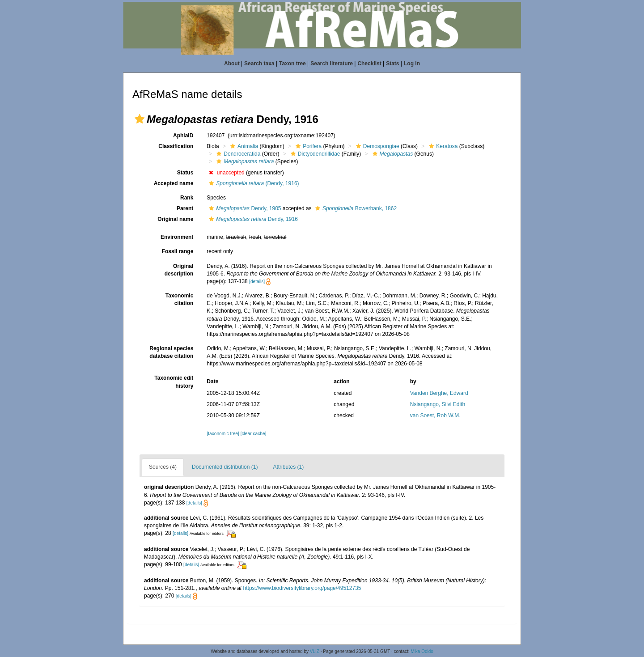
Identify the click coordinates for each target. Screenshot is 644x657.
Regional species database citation (171, 352)
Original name (175, 219)
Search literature (332, 64)
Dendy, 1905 (244, 208)
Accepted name (174, 183)
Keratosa (442, 146)
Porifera (307, 146)
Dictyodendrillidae (314, 154)
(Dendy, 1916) (253, 183)
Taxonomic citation (179, 299)
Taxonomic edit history (174, 382)
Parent (185, 208)
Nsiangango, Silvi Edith (438, 404)
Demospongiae (377, 146)
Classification (176, 146)
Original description (179, 270)
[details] (257, 282)
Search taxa (259, 64)
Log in (412, 64)
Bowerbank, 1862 (355, 208)
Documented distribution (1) (225, 467)
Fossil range (178, 251)
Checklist (369, 64)
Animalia (243, 146)
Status (185, 173)
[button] (140, 119)
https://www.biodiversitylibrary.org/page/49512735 (302, 588)
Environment (177, 237)
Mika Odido (422, 651)
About (232, 64)
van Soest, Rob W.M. (435, 415)
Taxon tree (292, 64)
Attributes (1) (288, 467)
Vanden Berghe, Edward (439, 393)
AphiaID (183, 136)
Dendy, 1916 (252, 219)
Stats (392, 64)
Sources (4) (163, 467)
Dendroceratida (237, 154)
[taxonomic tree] (223, 434)
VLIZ (315, 651)
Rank (187, 198)
